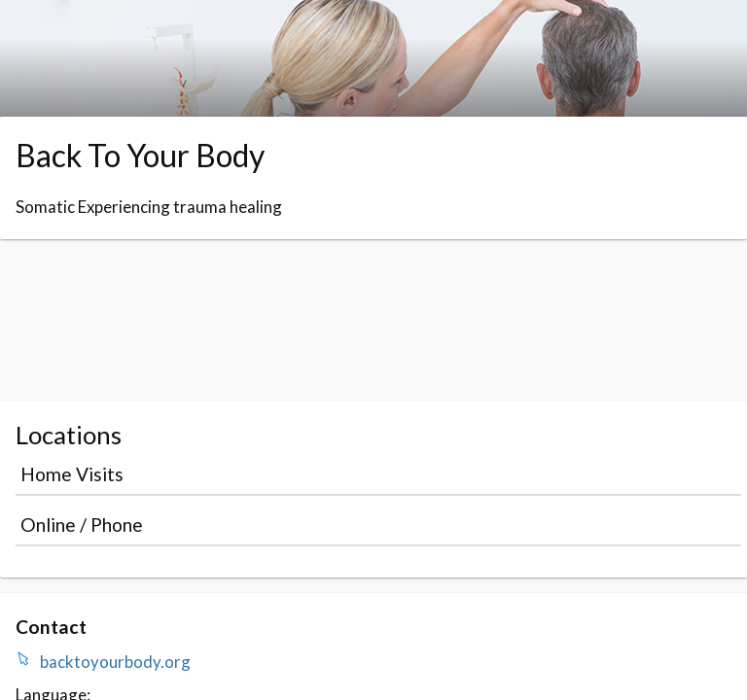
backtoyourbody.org (115, 662)
